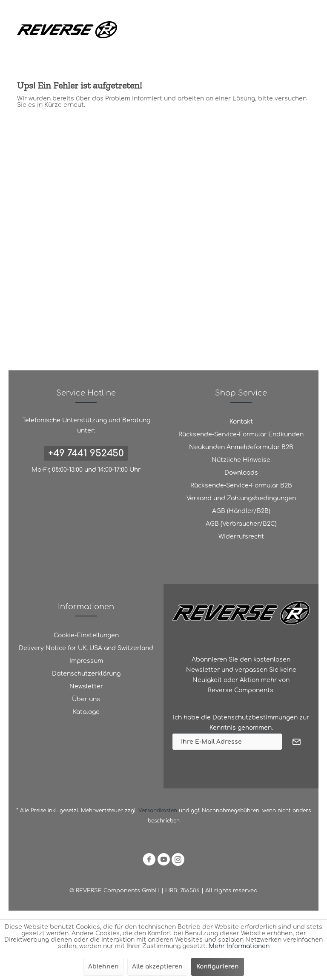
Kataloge (86, 712)
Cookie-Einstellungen (86, 635)
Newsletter (86, 686)
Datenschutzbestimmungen (255, 718)
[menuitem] (241, 422)
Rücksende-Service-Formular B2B (241, 486)
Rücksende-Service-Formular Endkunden (241, 434)
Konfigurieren (218, 967)
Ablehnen (103, 967)
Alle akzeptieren (157, 967)
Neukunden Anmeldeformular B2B (241, 447)
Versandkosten (158, 811)
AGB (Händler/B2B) (241, 511)
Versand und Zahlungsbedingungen (241, 498)
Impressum (86, 661)
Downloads (241, 473)
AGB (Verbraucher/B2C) (241, 524)
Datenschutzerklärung (86, 674)
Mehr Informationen (239, 946)
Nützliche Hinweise (241, 460)
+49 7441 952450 (86, 453)
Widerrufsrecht (241, 537)
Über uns (86, 699)
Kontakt (241, 422)
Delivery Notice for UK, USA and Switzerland (86, 648)
